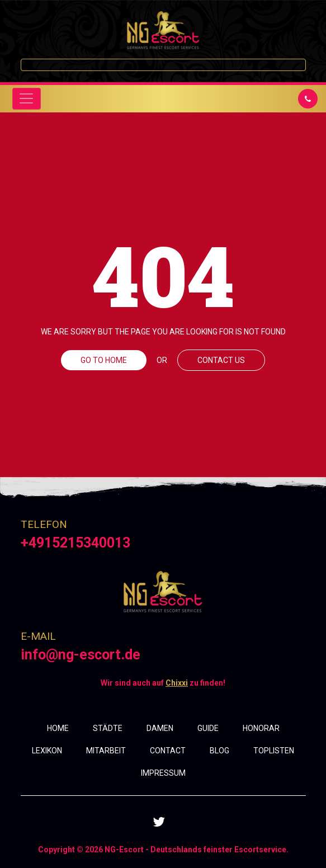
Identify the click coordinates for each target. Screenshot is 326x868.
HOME (58, 728)
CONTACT (168, 751)
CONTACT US (221, 360)
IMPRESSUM (163, 773)
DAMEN (160, 728)
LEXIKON (47, 751)
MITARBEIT (106, 751)
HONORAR (261, 728)
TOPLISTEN (274, 751)
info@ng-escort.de (81, 655)
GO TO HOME (104, 360)
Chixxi (177, 683)
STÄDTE (108, 728)
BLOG (219, 751)
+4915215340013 (75, 543)
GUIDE (208, 728)
